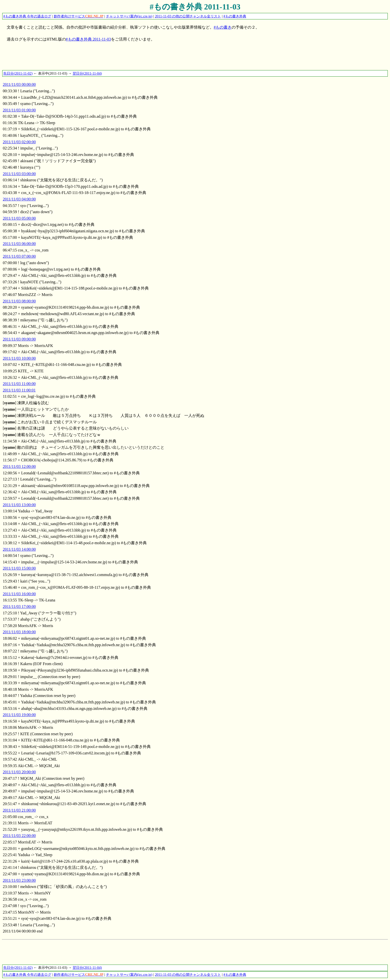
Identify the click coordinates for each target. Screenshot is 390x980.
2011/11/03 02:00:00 (19, 142)
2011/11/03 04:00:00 (19, 199)
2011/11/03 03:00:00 (19, 174)
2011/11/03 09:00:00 (19, 339)
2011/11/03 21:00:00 (19, 810)
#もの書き (223, 27)
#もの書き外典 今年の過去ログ (27, 16)
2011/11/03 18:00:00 (19, 632)
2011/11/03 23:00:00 (19, 880)
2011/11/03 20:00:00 (19, 772)
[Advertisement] (93, 58)
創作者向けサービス (79, 16)
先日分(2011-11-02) (18, 73)
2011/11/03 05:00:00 (19, 218)
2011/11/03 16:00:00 (19, 594)
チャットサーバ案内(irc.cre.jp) (129, 16)
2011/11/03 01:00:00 (19, 110)
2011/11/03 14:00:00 (19, 549)
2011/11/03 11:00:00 (19, 384)
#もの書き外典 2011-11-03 (195, 7)
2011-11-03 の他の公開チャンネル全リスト (188, 16)
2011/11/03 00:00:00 (19, 84)
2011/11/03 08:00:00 (19, 301)
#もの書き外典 (235, 16)
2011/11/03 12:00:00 (19, 466)
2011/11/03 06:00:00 (19, 244)
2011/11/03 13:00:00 (19, 505)
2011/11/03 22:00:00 (19, 836)
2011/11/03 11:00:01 (19, 390)
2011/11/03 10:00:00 (19, 358)
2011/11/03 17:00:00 (19, 607)
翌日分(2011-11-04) (87, 73)
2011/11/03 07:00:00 (19, 256)
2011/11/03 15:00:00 (19, 568)
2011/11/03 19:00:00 (19, 715)
